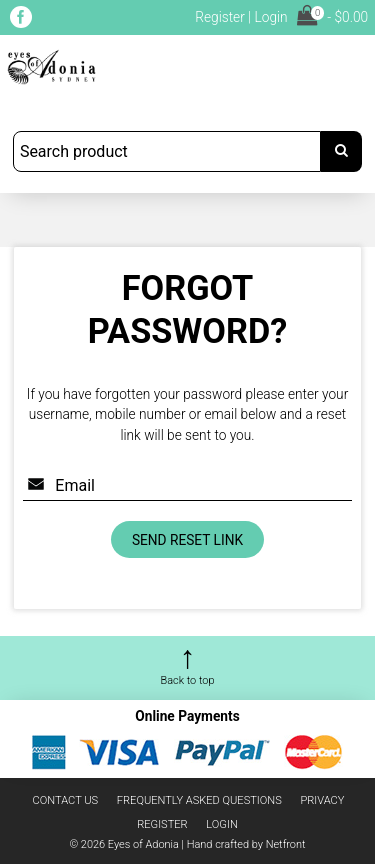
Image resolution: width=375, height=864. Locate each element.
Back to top (187, 680)
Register (220, 17)
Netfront (286, 844)
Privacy (322, 800)
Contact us (66, 800)
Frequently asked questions (199, 800)
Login (270, 17)
